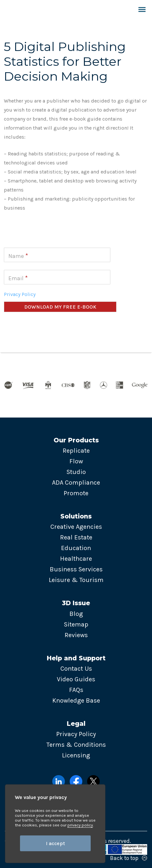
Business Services (76, 569)
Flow (76, 461)
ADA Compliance (76, 483)
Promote (76, 493)
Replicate (76, 451)
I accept (55, 843)
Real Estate (76, 537)
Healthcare (76, 559)
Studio (76, 472)
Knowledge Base (76, 700)
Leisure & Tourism (76, 580)
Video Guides (76, 679)
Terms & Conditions (76, 745)
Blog (76, 614)
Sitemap (76, 624)
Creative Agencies (76, 527)
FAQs (76, 690)
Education (76, 548)
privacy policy (80, 825)
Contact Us (76, 669)
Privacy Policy (20, 294)
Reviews (76, 635)
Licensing (76, 755)
